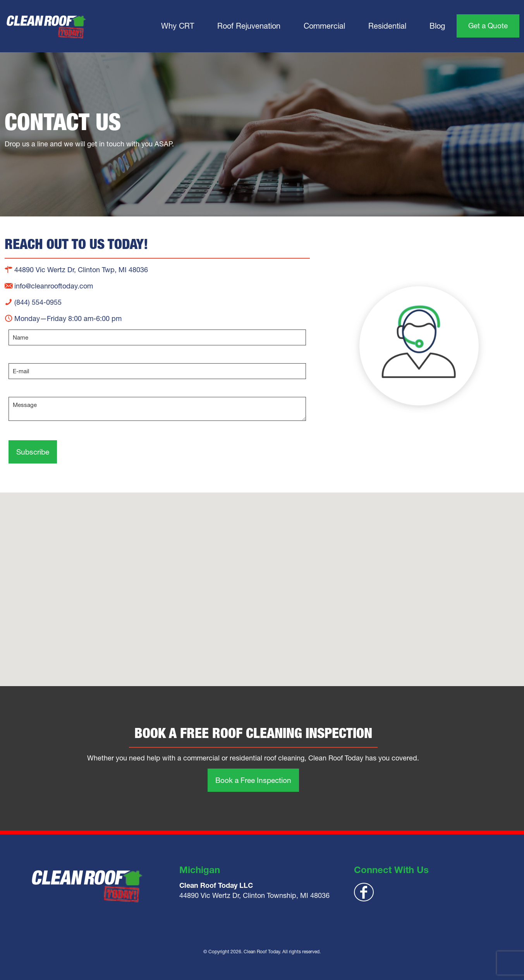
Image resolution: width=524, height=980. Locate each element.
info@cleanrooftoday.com (49, 286)
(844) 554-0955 (33, 302)
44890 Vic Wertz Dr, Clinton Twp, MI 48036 (76, 270)
